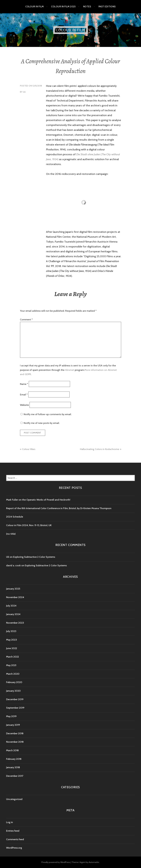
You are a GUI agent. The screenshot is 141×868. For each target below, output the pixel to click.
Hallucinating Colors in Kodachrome (99, 449)
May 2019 (11, 716)
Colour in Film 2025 (63, 7)
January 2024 (13, 614)
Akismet (70, 370)
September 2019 (15, 708)
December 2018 (15, 733)
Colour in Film (34, 7)
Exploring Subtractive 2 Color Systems (34, 557)
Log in (10, 822)
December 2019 (15, 699)
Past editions (107, 7)
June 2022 (12, 648)
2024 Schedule (15, 517)
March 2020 (13, 674)
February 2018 (14, 759)
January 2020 (13, 691)
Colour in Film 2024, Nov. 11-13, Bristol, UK (29, 525)
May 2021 (11, 665)
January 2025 (13, 589)
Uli (24, 92)
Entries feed (13, 831)
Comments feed (15, 839)
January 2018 (13, 767)
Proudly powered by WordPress (56, 862)
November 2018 (15, 742)
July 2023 (11, 631)
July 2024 (11, 606)
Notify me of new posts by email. (42, 423)
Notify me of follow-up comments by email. (48, 414)
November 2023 (15, 623)
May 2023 (12, 640)
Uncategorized (14, 799)
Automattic (94, 862)
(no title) (11, 534)
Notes (87, 7)
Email (24, 394)
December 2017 (15, 776)
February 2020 (14, 682)
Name (24, 384)
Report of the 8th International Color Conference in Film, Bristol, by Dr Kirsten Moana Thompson (59, 508)
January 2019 (13, 725)
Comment (26, 320)
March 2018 (12, 750)
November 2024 (15, 597)
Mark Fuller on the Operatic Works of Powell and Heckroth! (38, 500)
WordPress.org (14, 848)
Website (24, 405)
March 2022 (13, 657)
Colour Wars (29, 449)
